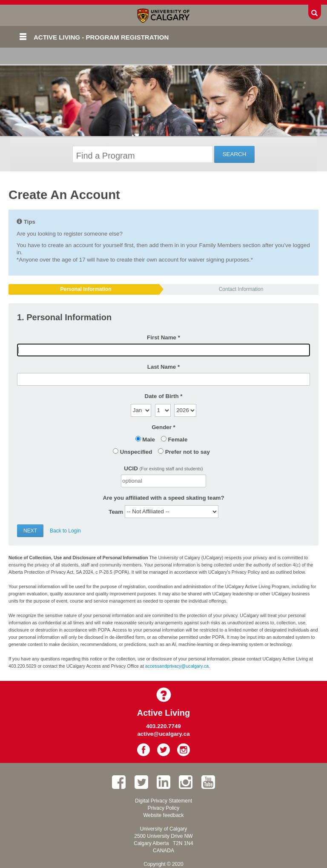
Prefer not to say (188, 452)
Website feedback (163, 815)
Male (149, 440)
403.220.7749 (163, 726)
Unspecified (136, 452)
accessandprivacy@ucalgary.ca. (178, 666)
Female (178, 440)
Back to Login (65, 531)
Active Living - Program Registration (101, 37)
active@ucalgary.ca (163, 734)
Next (30, 531)
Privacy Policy (164, 808)
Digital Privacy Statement (163, 801)
